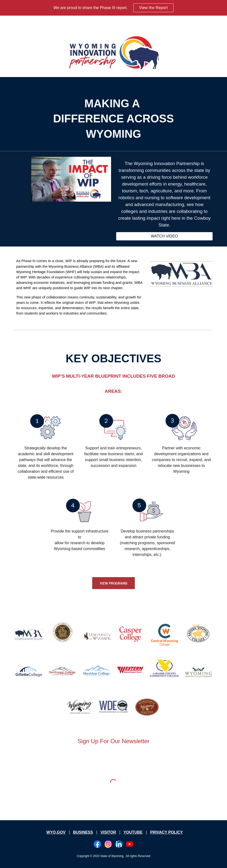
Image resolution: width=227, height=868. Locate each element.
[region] (113, 8)
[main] (113, 119)
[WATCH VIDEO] (164, 236)
